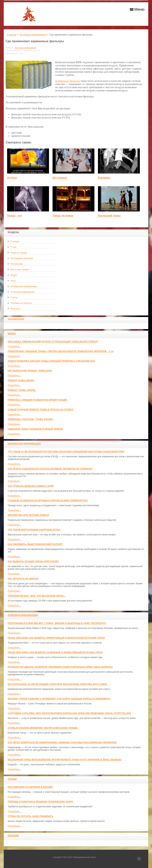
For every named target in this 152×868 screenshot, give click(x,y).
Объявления (16, 319)
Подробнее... (14, 346)
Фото (13, 281)
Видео (14, 275)
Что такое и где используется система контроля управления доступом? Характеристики (66, 452)
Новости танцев (19, 253)
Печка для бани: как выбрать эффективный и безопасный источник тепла (56, 638)
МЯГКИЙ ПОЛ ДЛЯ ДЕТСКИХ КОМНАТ (28, 515)
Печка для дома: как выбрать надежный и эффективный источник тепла (55, 652)
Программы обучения (22, 258)
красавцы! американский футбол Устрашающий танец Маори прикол (53, 342)
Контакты (15, 309)
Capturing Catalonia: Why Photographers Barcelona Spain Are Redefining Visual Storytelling (69, 713)
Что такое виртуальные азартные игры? (34, 530)
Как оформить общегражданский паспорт (35, 544)
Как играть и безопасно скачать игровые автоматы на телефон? (50, 469)
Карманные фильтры (67, 81)
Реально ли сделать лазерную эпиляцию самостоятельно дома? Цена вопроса (60, 667)
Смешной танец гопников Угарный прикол (35, 429)
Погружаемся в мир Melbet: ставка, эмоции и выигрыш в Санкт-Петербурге (57, 623)
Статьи (14, 298)
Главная (15, 242)
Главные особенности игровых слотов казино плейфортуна (48, 501)
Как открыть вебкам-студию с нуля (31, 486)
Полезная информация (23, 292)
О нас (13, 247)
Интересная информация (24, 286)
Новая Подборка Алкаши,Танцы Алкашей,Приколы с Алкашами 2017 (51, 361)
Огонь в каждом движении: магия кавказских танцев (43, 728)
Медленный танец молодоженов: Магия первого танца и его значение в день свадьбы (65, 760)
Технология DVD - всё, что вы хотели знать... (37, 596)
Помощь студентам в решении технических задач (40, 802)
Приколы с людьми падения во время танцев (37, 400)
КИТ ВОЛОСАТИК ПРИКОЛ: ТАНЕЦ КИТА (30, 371)
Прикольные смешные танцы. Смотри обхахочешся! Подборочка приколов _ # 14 (60, 351)
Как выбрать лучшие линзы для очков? (33, 561)
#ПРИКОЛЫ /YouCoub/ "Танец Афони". (31, 419)
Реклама (13, 836)
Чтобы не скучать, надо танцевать (30, 816)
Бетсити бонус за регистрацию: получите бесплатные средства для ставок (57, 684)
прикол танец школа (21, 380)
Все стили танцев (20, 270)
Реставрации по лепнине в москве (30, 787)
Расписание (17, 264)
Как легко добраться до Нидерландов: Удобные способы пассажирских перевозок (62, 742)
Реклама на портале (21, 303)
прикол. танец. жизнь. (22, 390)
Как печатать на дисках (23, 579)
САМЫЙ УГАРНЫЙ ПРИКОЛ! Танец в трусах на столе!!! (40, 410)
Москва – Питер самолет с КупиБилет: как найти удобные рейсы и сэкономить (59, 699)
